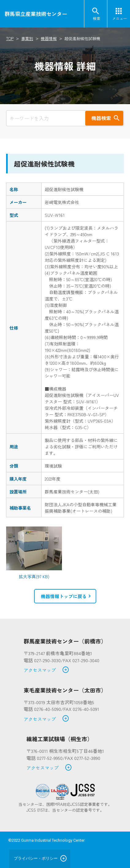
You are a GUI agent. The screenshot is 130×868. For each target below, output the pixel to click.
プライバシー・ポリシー (36, 858)
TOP (10, 38)
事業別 (27, 38)
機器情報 (49, 38)
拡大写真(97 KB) (34, 576)
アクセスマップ (46, 670)
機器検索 (101, 118)
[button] (65, 596)
